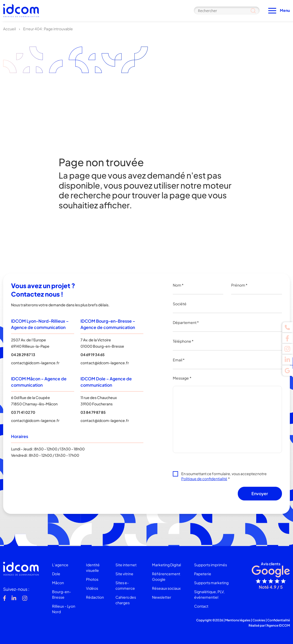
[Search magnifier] (253, 11)
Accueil (9, 29)
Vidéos (92, 588)
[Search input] (227, 11)
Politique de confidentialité (204, 479)
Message (182, 378)
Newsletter (162, 597)
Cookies (259, 620)
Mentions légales (238, 620)
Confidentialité (279, 620)
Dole (56, 574)
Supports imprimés (211, 565)
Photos (92, 579)
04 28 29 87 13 (23, 355)
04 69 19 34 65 (93, 355)
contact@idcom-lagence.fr (35, 363)
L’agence (60, 565)
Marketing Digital (166, 565)
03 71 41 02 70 (23, 412)
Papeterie (203, 574)
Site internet (126, 565)
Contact (201, 606)
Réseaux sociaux (166, 588)
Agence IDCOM (278, 625)
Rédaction (95, 597)
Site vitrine (124, 574)
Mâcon (58, 583)
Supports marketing (211, 583)
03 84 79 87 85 (93, 412)
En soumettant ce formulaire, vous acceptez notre (224, 476)
